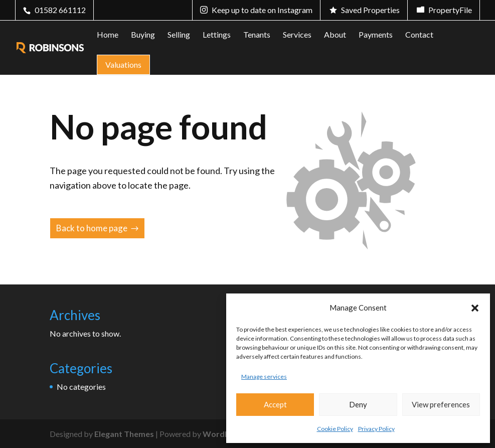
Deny (358, 404)
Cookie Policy (335, 429)
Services (297, 35)
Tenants (257, 35)
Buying (143, 35)
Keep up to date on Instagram (262, 10)
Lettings (217, 35)
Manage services (264, 377)
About (335, 35)
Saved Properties (370, 10)
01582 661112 (60, 10)
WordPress (224, 434)
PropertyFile (450, 10)
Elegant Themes (124, 434)
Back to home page (92, 228)
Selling (179, 35)
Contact (419, 35)
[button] (475, 308)
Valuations (123, 64)
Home (108, 35)
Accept (275, 404)
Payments (376, 35)
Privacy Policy (376, 429)
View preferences (441, 404)
